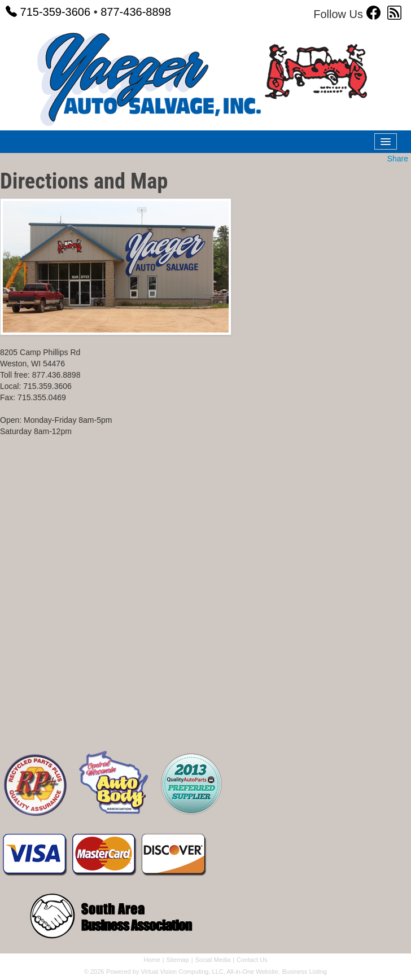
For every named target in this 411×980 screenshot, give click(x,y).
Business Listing (305, 972)
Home (152, 960)
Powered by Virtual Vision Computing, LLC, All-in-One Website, (193, 972)
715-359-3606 (48, 12)
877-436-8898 (136, 12)
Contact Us (252, 960)
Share (398, 159)
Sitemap (177, 960)
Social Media (213, 960)
